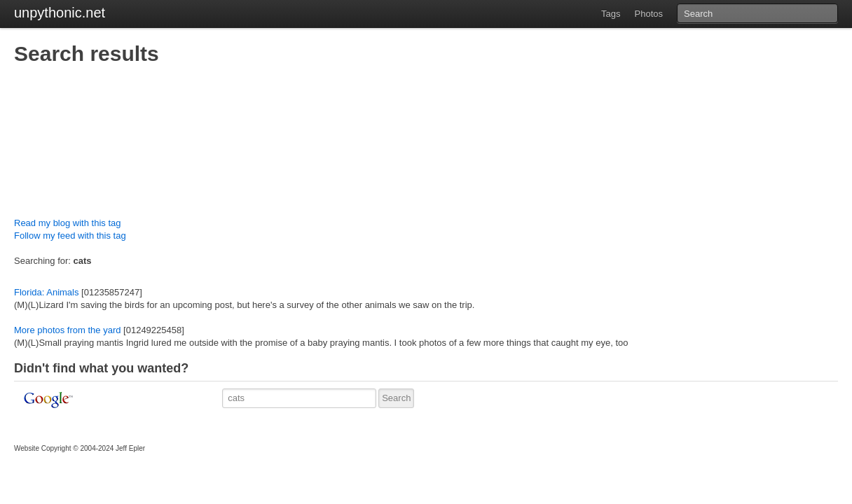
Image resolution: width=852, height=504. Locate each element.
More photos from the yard (67, 330)
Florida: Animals (46, 292)
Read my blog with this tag (67, 223)
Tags (611, 14)
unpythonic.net (60, 13)
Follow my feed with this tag (70, 236)
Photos (649, 14)
